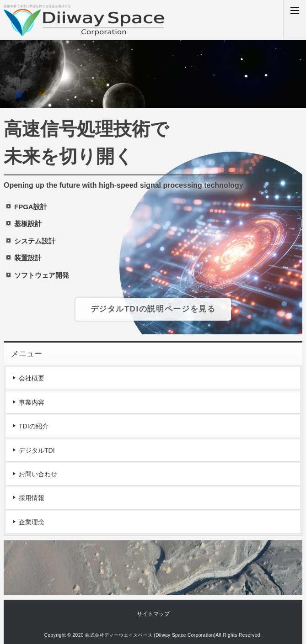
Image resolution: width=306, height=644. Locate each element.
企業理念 (32, 522)
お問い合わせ (38, 474)
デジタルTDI (37, 450)
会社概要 (32, 378)
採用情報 (32, 498)
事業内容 (32, 402)
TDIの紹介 (34, 426)
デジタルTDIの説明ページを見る (153, 309)
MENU (295, 20)
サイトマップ (153, 614)
